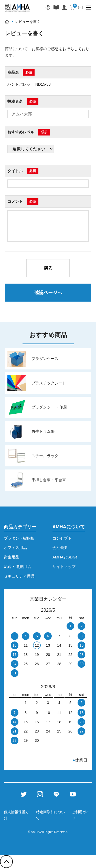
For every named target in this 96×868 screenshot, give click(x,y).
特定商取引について (50, 815)
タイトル (15, 171)
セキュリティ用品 (19, 576)
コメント (15, 201)
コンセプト (62, 538)
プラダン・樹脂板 (19, 538)
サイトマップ (64, 567)
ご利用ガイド (81, 815)
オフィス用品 (15, 548)
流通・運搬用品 (17, 567)
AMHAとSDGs (65, 557)
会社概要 (60, 548)
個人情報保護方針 (16, 815)
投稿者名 (15, 101)
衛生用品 (12, 557)
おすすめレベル (21, 132)
